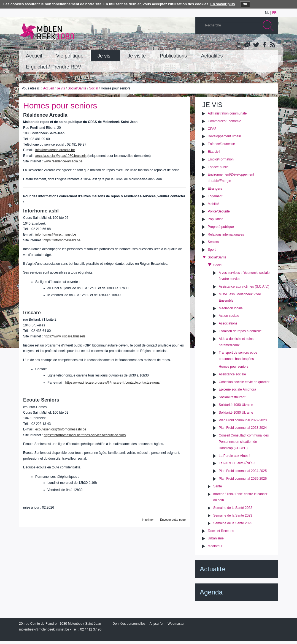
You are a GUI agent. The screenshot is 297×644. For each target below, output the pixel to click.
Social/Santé (77, 88)
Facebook (264, 45)
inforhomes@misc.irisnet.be (56, 234)
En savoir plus (223, 4)
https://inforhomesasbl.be (62, 240)
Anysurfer (156, 624)
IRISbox (237, 625)
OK (245, 4)
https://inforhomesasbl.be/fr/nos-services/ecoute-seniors (85, 435)
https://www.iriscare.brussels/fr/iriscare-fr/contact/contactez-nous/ (113, 383)
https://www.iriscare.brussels (65, 336)
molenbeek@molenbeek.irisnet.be (44, 629)
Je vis (61, 88)
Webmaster (176, 624)
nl (267, 13)
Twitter (256, 45)
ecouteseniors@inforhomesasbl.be (61, 429)
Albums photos (247, 45)
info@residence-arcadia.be (55, 150)
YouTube (239, 45)
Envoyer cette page (173, 520)
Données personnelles (129, 624)
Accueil (48, 88)
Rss (272, 45)
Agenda (211, 592)
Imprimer (148, 520)
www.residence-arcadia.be (63, 161)
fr (274, 13)
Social (94, 88)
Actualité (212, 569)
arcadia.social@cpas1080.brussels (61, 156)
